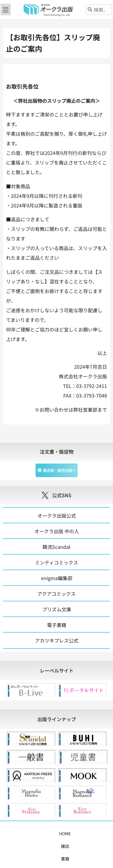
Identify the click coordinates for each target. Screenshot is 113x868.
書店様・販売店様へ (30, 846)
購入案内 (92, 833)
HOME (18, 833)
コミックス (68, 833)
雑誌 (34, 833)
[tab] (56, 670)
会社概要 (63, 846)
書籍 (48, 833)
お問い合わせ (89, 846)
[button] (6, 9)
